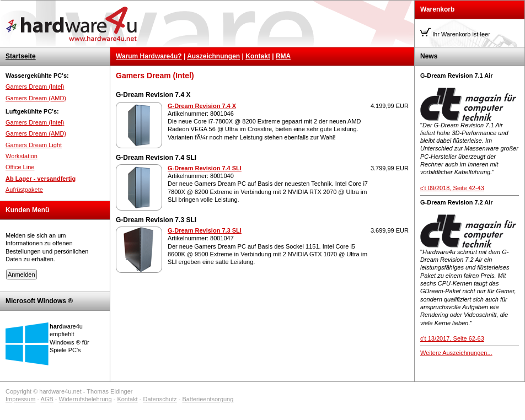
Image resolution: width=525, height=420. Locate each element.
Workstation (22, 156)
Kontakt (258, 56)
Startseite (21, 56)
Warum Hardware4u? (149, 56)
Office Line (20, 167)
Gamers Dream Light (34, 145)
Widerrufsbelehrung (85, 399)
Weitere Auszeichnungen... (456, 353)
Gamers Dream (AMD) (36, 98)
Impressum (20, 399)
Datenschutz (160, 399)
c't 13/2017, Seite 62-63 (452, 338)
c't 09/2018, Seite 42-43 (452, 188)
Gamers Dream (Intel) (35, 87)
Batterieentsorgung (208, 399)
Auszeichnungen (213, 56)
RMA (283, 56)
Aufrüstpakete (24, 190)
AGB (47, 399)
